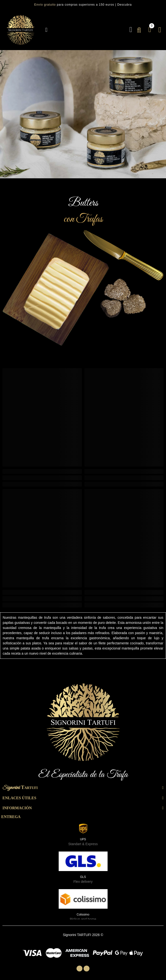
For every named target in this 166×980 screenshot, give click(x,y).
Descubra (125, 5)
